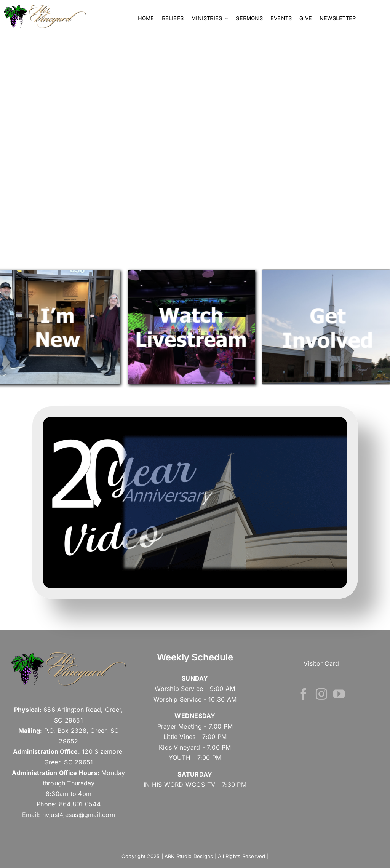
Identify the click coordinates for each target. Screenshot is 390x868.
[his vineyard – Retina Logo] (45, 8)
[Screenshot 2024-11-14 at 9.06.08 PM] (326, 273)
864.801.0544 (80, 804)
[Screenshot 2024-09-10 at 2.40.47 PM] (191, 273)
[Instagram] (321, 694)
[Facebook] (304, 694)
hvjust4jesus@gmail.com (79, 815)
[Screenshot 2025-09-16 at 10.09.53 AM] (195, 420)
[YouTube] (339, 694)
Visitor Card (321, 663)
